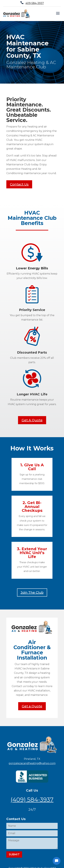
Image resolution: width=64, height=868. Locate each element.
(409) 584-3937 (32, 799)
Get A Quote (32, 420)
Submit (14, 854)
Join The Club (32, 592)
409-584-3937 (35, 3)
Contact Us (19, 184)
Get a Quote (32, 706)
